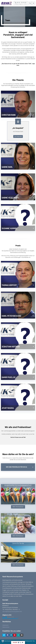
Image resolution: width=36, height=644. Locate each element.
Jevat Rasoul (8, 408)
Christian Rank (9, 115)
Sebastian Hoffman (11, 347)
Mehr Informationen (18, 507)
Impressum (6, 625)
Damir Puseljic (9, 377)
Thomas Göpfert (9, 285)
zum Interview (18, 136)
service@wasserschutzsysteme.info (12, 612)
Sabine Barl (7, 167)
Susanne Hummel (9, 228)
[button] (3, 641)
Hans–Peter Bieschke (12, 316)
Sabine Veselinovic (10, 198)
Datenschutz (6, 627)
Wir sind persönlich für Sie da (16, 467)
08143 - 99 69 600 (21, 3)
